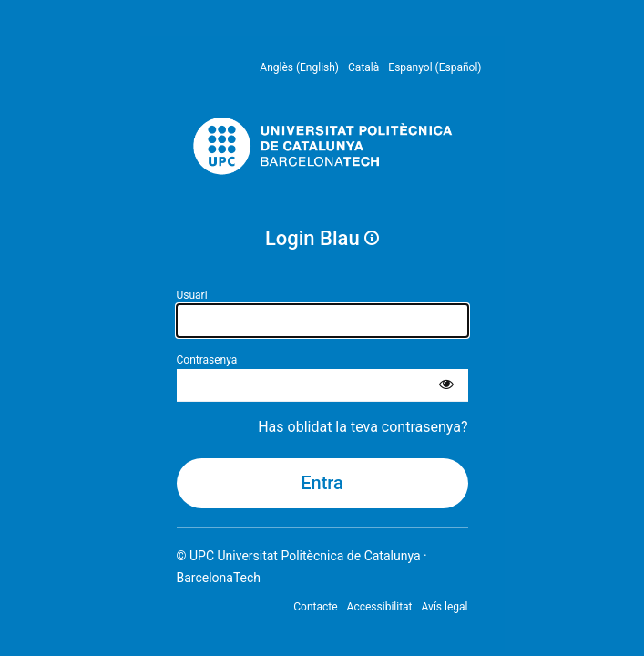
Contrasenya (207, 360)
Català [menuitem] (363, 67)
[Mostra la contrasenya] (446, 385)
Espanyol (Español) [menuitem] (434, 67)
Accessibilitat (380, 607)
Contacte (315, 607)
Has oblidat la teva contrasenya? (363, 427)
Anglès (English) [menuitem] (299, 67)
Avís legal (445, 607)
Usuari (192, 295)
